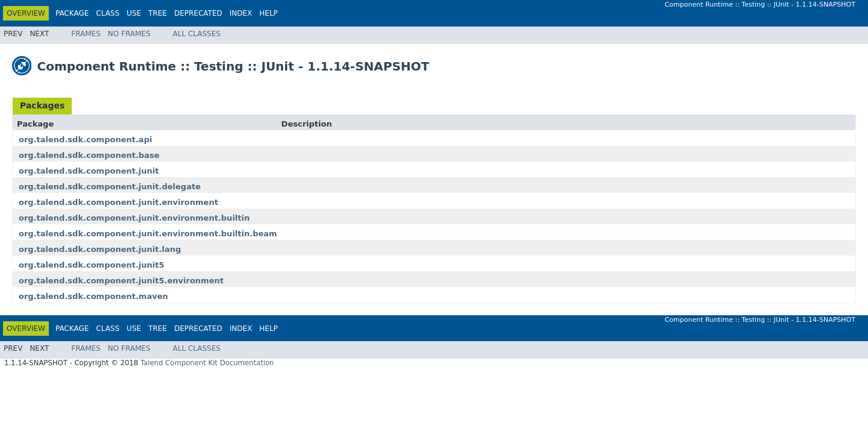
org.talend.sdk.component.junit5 (92, 265)
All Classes (197, 34)
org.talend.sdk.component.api (85, 140)
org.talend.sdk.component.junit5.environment (121, 281)
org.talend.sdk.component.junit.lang (100, 249)
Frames (86, 34)
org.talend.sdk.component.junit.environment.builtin (134, 218)
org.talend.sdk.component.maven (93, 296)
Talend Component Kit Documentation (207, 363)
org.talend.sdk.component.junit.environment (118, 202)
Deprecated (198, 13)
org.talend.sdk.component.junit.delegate (110, 187)
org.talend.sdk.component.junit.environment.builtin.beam (148, 234)
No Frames (129, 34)
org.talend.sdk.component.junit (89, 171)
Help (269, 13)
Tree (158, 13)
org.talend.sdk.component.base (89, 155)
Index (241, 13)
